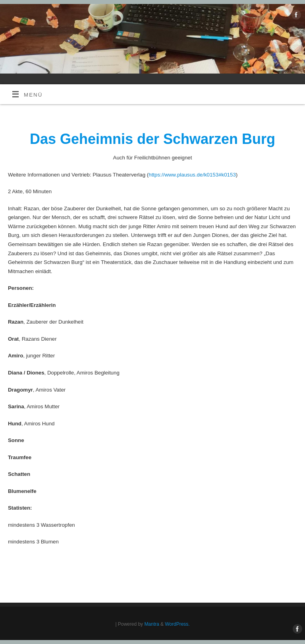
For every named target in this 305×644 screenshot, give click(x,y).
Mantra (152, 624)
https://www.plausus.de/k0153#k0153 (192, 175)
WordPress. (177, 624)
